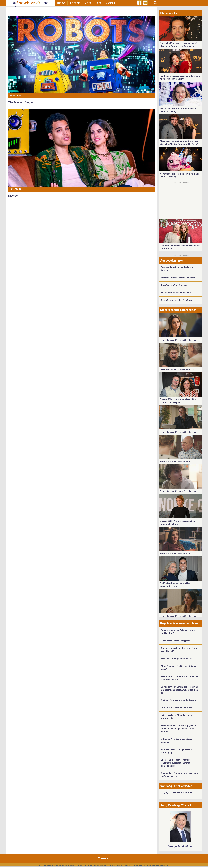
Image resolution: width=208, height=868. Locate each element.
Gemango (164, 866)
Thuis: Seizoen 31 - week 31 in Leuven (178, 491)
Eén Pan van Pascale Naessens (176, 293)
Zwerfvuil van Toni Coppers (174, 285)
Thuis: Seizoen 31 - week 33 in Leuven (178, 340)
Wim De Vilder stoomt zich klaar (176, 708)
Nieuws (61, 3)
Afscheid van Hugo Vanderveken (177, 659)
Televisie (75, 3)
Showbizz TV (169, 13)
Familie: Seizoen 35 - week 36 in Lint (177, 370)
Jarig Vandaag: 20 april (176, 805)
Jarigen (110, 3)
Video (88, 3)
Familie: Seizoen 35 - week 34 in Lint (177, 554)
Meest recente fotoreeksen (178, 310)
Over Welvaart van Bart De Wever (177, 300)
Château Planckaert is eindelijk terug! (179, 700)
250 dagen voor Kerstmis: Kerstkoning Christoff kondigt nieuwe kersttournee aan (180, 690)
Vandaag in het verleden (176, 786)
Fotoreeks (15, 96)
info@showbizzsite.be (120, 866)
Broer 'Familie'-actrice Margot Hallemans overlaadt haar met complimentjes (176, 763)
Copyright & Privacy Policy (95, 866)
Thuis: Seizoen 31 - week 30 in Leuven (178, 616)
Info (79, 866)
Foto (98, 3)
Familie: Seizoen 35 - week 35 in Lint (177, 462)
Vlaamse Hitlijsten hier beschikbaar (178, 278)
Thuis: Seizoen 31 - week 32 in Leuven (178, 432)
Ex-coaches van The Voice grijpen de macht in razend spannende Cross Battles (179, 729)
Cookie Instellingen (142, 866)
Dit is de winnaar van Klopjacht (176, 641)
